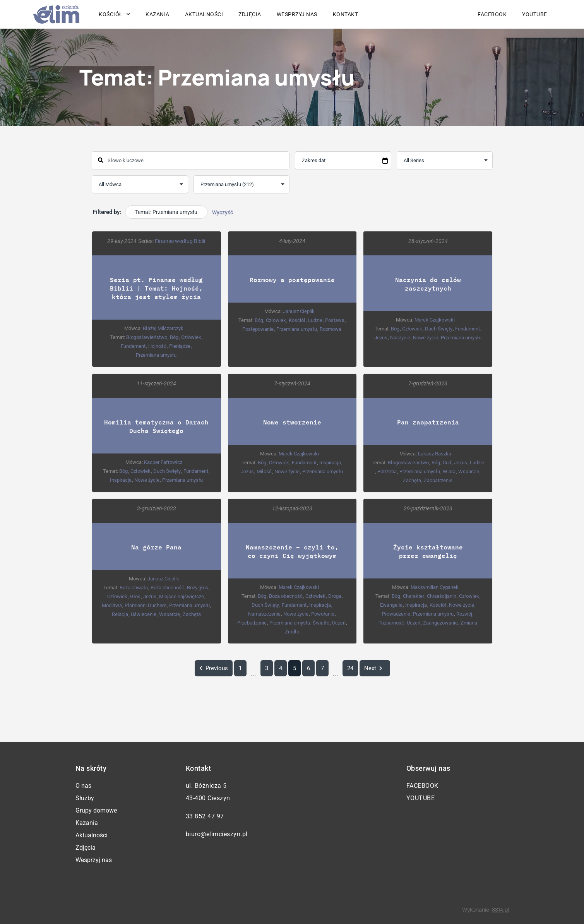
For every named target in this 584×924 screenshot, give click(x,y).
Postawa (334, 320)
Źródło (292, 632)
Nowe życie (425, 338)
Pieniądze (180, 346)
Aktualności (204, 14)
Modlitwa (111, 606)
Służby (85, 798)
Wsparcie (469, 471)
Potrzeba (387, 471)
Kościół (114, 14)
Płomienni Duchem (145, 606)
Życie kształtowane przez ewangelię (428, 552)
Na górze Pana (156, 547)
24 (350, 668)
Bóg (174, 337)
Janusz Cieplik (299, 311)
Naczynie (400, 338)
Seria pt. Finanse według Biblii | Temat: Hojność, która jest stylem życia (156, 288)
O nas (83, 786)
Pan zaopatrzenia (428, 422)
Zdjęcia (250, 14)
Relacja (120, 615)
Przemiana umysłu (156, 355)
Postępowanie (258, 329)
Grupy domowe (96, 810)
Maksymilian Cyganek (435, 588)
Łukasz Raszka (435, 454)
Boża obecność (167, 588)
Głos (135, 597)
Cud (447, 463)
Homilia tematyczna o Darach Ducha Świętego (156, 426)
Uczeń (338, 623)
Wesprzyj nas (297, 14)
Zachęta (412, 480)
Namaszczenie (264, 614)
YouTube (535, 14)
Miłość (264, 471)
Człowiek (191, 337)
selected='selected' (241, 184)
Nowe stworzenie (292, 422)
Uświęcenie (143, 615)
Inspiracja (120, 480)
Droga (334, 596)
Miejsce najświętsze (182, 597)
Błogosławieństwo (147, 337)
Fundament (133, 346)
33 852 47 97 (205, 816)
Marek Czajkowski (435, 320)
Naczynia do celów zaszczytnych (428, 284)
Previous (213, 668)
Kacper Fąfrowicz (163, 462)
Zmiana (468, 623)
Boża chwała (133, 588)
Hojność (157, 346)
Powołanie (323, 614)
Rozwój (464, 614)
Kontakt (346, 14)
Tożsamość (391, 623)
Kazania (158, 14)
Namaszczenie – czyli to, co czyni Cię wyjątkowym (292, 552)
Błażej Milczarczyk (163, 328)
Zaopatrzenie (438, 480)
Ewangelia (391, 605)
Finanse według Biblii (180, 241)
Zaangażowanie (440, 623)
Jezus (380, 338)
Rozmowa (331, 329)
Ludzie (315, 320)
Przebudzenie (252, 623)
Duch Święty (438, 329)
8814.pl (500, 909)
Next (374, 668)
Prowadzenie (396, 614)
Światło (321, 623)
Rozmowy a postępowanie (292, 280)
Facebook (492, 14)
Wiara (449, 471)
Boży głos (197, 588)
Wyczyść (223, 212)
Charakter (413, 596)
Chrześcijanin (441, 596)
